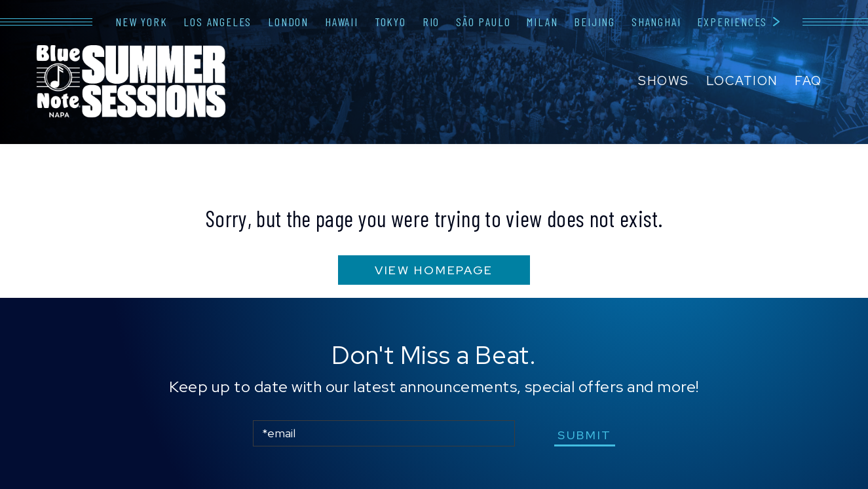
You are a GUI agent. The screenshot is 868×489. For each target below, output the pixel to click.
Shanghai (656, 22)
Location (742, 81)
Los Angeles (217, 22)
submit (585, 435)
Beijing (594, 22)
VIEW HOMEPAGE (434, 270)
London (288, 22)
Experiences (732, 22)
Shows (664, 81)
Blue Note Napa (131, 82)
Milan (542, 22)
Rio (431, 22)
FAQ (808, 81)
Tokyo (390, 22)
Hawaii (342, 22)
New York (141, 22)
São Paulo (483, 22)
